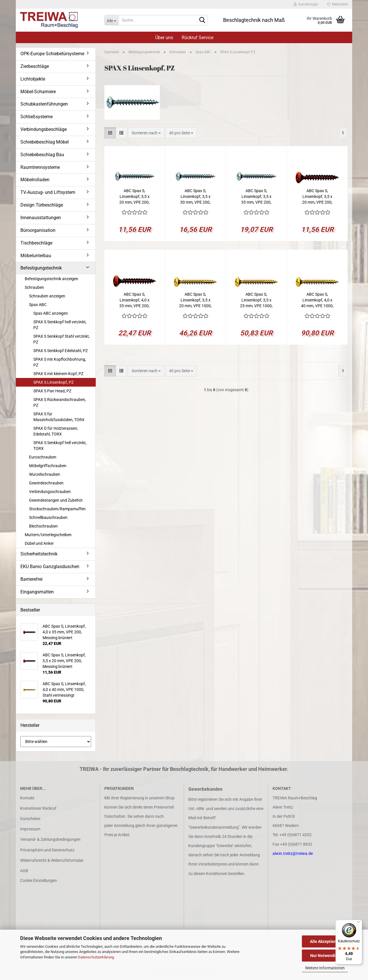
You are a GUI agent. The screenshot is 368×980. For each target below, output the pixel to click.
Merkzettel (337, 4)
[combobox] (146, 133)
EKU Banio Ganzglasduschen (50, 567)
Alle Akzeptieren (325, 941)
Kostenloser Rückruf (38, 808)
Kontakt (27, 798)
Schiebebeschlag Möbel (45, 142)
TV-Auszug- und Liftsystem (48, 192)
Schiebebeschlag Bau (42, 155)
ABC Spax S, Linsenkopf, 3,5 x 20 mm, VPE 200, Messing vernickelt (135, 197)
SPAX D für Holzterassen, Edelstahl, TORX (56, 431)
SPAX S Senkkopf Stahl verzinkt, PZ (62, 339)
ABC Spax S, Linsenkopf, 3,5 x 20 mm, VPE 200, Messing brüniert (317, 197)
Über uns (164, 38)
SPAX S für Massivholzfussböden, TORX (59, 417)
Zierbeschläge (35, 66)
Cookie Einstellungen (39, 880)
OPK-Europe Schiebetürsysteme (52, 54)
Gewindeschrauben (46, 483)
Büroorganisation (38, 230)
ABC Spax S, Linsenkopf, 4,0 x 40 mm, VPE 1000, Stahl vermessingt (317, 300)
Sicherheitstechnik (39, 554)
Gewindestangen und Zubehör (56, 500)
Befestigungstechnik (41, 268)
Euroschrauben (43, 457)
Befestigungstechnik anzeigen (51, 279)
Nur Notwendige (325, 956)
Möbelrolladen (35, 180)
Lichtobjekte (33, 79)
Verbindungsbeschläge (44, 129)
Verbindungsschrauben (50, 492)
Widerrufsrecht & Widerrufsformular (52, 860)
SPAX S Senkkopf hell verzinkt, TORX (60, 446)
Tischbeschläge (36, 243)
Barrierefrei (31, 579)
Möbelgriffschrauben (48, 466)
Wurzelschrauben (45, 474)
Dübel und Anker (39, 543)
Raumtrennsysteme (40, 167)
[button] (110, 133)
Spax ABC (38, 305)
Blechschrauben (43, 526)
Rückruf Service (198, 38)
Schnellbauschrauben (48, 517)
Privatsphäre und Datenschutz (47, 850)
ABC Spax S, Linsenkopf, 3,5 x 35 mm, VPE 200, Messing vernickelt (256, 197)
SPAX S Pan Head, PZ (52, 391)
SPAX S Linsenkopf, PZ (53, 382)
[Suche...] (111, 20)
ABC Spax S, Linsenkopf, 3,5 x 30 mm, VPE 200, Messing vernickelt (195, 197)
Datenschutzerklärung (96, 957)
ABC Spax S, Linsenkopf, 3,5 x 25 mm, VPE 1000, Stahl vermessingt (256, 300)
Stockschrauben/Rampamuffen (57, 509)
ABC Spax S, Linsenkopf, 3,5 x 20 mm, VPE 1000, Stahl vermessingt (195, 300)
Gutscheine (30, 819)
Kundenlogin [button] (306, 4)
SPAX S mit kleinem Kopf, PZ (58, 374)
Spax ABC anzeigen (51, 313)
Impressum (30, 829)
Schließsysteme (37, 117)
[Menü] (359, 923)
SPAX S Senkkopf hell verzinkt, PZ (60, 325)
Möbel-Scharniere (38, 92)
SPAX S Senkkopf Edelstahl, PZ (61, 351)
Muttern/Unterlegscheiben (48, 535)
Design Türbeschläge (42, 205)
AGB (24, 871)
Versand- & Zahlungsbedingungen (50, 839)
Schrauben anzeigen (47, 296)
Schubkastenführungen (44, 104)
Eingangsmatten (37, 592)
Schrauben (34, 287)
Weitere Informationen (325, 968)
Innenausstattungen (41, 218)
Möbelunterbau (36, 256)
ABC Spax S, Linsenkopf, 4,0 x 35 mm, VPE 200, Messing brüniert (134, 300)
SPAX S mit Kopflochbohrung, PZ (60, 362)
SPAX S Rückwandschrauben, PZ (60, 402)
